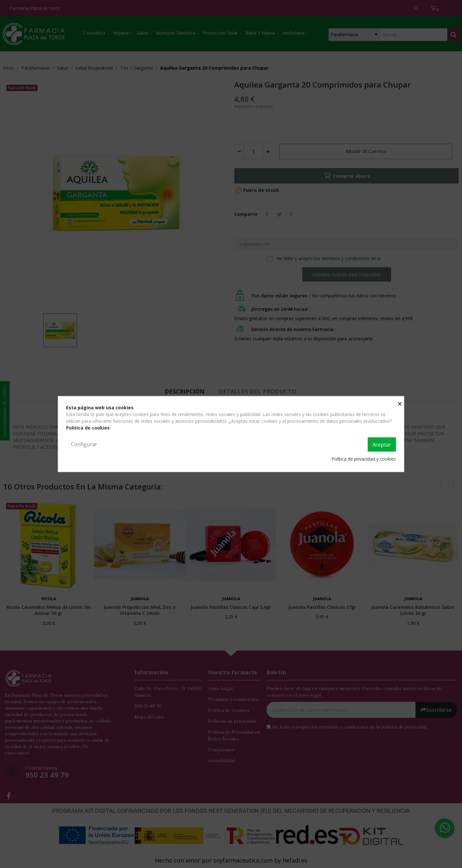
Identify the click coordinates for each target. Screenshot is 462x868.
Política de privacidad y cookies (364, 459)
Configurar (84, 444)
